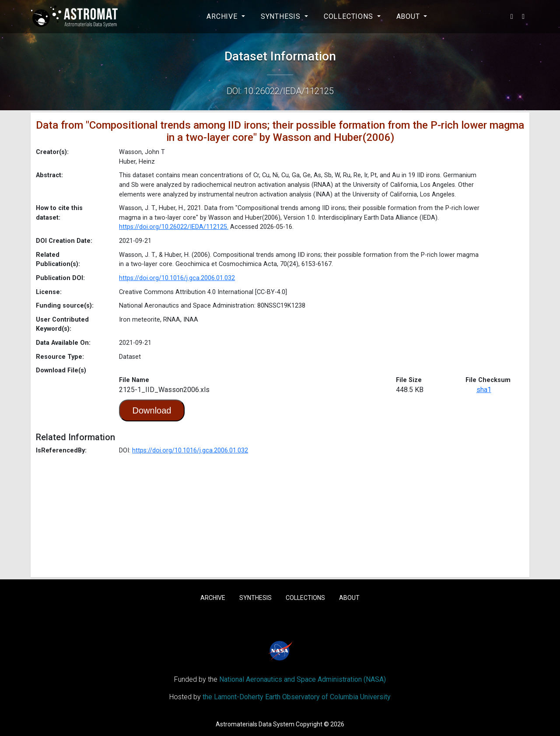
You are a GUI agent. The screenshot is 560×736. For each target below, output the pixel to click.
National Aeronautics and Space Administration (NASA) (303, 679)
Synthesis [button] (282, 16)
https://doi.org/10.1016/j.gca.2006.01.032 (177, 278)
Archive (213, 598)
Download (152, 410)
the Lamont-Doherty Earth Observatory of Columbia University (297, 697)
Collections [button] (350, 16)
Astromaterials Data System (255, 724)
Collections (305, 598)
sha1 (484, 390)
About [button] (409, 16)
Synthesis (255, 598)
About (349, 598)
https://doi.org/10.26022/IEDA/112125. (174, 227)
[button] (512, 17)
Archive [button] (223, 16)
